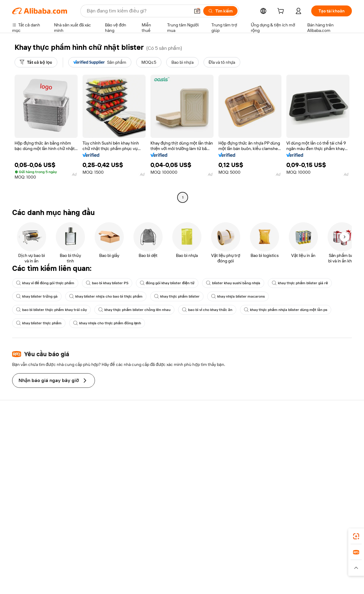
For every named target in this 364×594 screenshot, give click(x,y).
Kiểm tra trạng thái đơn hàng (39, 451)
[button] (197, 11)
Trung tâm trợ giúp (29, 428)
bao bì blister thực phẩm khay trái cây (51, 310)
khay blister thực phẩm (39, 323)
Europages (278, 562)
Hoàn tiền (21, 463)
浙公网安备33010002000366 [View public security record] (268, 582)
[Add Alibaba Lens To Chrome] (100, 534)
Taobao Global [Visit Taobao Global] (215, 562)
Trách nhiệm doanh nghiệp (316, 439)
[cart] (282, 12)
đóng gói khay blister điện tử (167, 283)
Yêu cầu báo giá (166, 435)
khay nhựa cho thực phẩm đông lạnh (107, 323)
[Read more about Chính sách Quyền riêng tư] (235, 571)
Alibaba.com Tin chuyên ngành (180, 469)
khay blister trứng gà (37, 296)
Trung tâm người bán (241, 446)
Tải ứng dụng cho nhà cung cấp (251, 486)
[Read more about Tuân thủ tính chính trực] (330, 571)
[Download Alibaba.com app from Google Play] (331, 534)
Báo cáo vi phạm (28, 474)
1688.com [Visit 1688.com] (111, 562)
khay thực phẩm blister (177, 296)
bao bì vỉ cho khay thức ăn (207, 310)
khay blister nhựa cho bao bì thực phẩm (106, 296)
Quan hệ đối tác (236, 475)
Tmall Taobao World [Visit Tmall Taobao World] (144, 562)
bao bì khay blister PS (107, 283)
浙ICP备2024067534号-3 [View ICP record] (329, 582)
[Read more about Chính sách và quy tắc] (32, 571)
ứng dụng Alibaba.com (240, 534)
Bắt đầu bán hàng (238, 435)
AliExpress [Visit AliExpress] (87, 562)
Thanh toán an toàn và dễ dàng (111, 435)
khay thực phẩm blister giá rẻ (300, 283)
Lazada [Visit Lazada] (190, 562)
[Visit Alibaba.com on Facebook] (294, 487)
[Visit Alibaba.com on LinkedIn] (303, 487)
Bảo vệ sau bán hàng (101, 469)
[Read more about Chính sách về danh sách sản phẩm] (129, 571)
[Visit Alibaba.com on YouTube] (330, 487)
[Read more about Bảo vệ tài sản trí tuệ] (186, 571)
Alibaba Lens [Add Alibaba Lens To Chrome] (37, 534)
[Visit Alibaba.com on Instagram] (321, 487)
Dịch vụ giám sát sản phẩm (107, 481)
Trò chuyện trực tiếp (31, 439)
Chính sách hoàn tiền (102, 446)
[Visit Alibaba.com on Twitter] (312, 487)
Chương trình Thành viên (175, 446)
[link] (356, 536)
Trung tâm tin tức (307, 451)
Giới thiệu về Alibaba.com (315, 428)
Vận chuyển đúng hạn (103, 458)
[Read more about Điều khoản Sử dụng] (283, 571)
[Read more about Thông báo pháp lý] (74, 571)
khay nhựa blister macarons (238, 296)
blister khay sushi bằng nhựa (233, 283)
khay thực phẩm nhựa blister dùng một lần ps (286, 310)
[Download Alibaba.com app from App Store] (287, 534)
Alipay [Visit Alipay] (173, 562)
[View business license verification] (234, 582)
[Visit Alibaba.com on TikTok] (339, 487)
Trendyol (255, 562)
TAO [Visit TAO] (238, 562)
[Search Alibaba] (138, 11)
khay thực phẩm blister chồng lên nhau (135, 310)
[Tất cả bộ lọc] (36, 62)
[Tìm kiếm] (220, 11)
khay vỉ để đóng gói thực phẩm (45, 283)
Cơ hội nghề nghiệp (310, 463)
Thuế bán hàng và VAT (172, 458)
